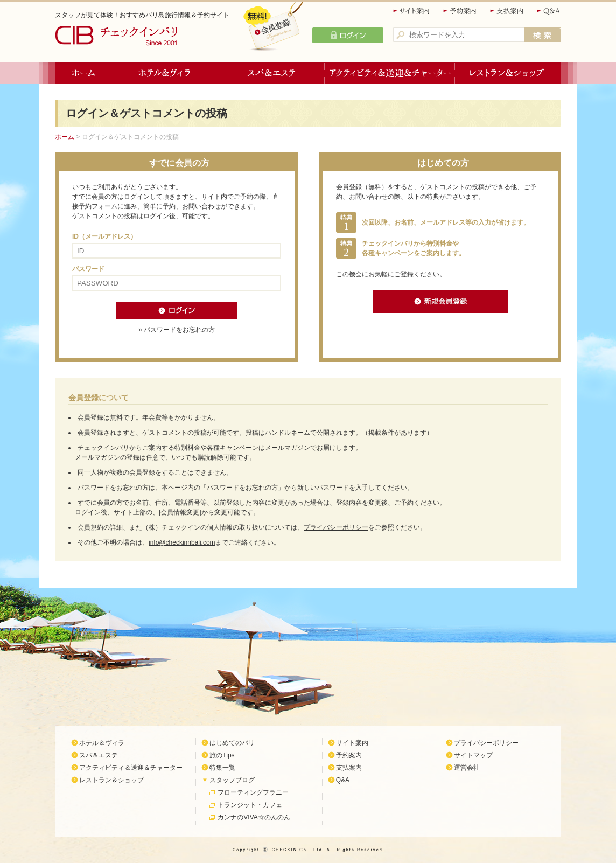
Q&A (549, 11)
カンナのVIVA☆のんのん (254, 817)
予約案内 (460, 11)
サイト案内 (412, 11)
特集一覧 (222, 768)
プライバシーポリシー (336, 527)
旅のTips (222, 755)
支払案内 (507, 11)
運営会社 (467, 768)
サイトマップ (473, 755)
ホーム (83, 73)
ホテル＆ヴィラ (165, 73)
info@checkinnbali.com (182, 542)
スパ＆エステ (271, 73)
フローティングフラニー (253, 792)
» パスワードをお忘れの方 (177, 330)
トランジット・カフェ (250, 805)
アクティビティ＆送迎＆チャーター (390, 73)
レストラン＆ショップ (508, 73)
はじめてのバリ (232, 743)
